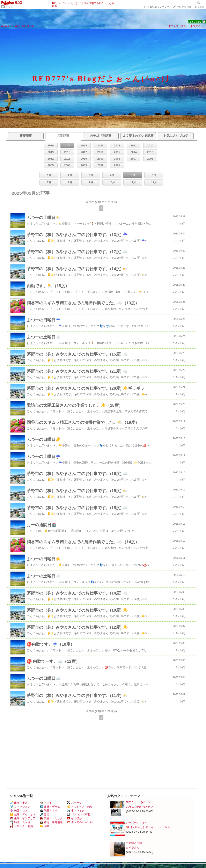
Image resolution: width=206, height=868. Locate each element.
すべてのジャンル (80, 822)
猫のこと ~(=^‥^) (138, 802)
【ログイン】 (198, 26)
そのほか (74, 818)
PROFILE (28, 26)
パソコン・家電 (78, 814)
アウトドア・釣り (80, 807)
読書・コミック (51, 818)
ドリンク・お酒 (21, 826)
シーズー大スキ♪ (136, 822)
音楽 (45, 814)
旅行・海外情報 (51, 822)
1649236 (195, 22)
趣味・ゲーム (50, 807)
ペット (9, 7)
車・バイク (76, 811)
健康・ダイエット (23, 814)
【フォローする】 (178, 26)
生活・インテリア (23, 818)
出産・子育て (20, 803)
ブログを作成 (184, 7)
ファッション (20, 807)
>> (157, 7)
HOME (5, 26)
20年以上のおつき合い (140, 807)
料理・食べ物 (20, 822)
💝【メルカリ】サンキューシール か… (150, 827)
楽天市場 (199, 7)
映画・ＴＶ (49, 811)
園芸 (45, 826)
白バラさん (133, 848)
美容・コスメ (20, 811)
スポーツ (74, 803)
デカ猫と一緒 (134, 843)
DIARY (16, 26)
